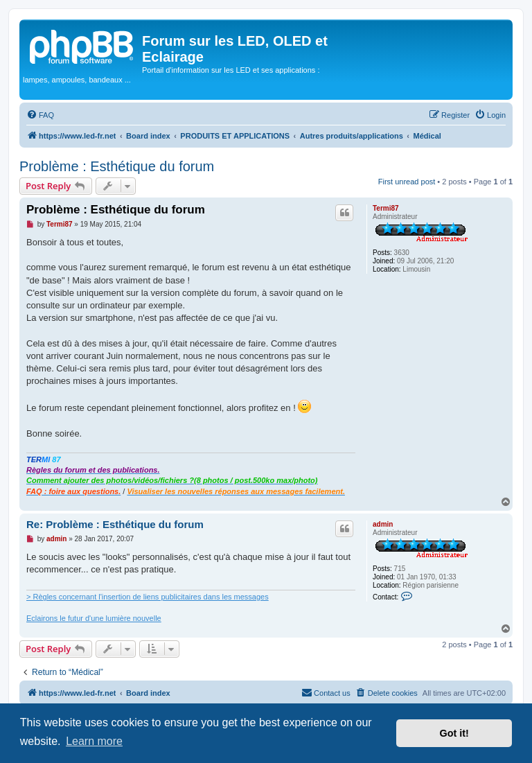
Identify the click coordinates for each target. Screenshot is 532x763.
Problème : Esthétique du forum (117, 166)
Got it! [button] (454, 733)
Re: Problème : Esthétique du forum (115, 524)
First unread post (407, 182)
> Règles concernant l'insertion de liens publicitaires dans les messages (148, 597)
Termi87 (386, 208)
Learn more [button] (94, 741)
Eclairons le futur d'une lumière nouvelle (94, 618)
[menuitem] (40, 115)
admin (383, 524)
